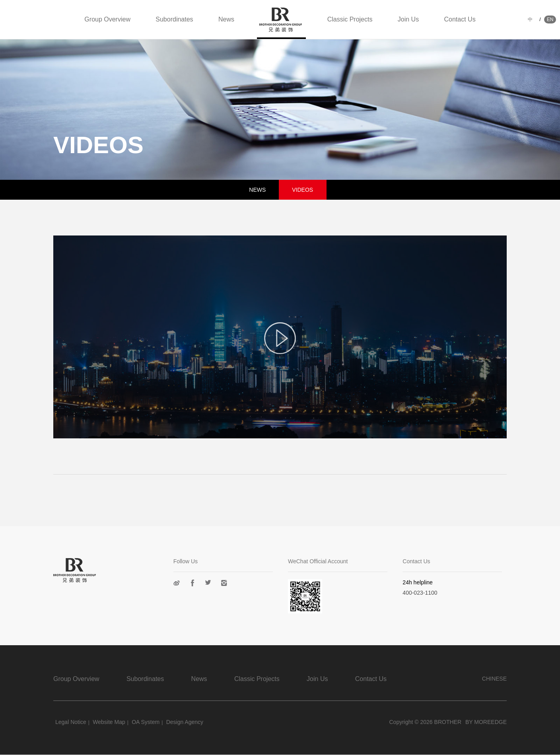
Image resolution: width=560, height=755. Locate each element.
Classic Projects (350, 19)
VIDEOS (302, 190)
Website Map (109, 722)
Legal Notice (71, 722)
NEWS (257, 190)
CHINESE (494, 679)
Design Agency (185, 722)
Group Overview (107, 19)
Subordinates (174, 19)
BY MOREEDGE (486, 722)
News (226, 19)
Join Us (408, 19)
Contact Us (460, 19)
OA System (146, 722)
